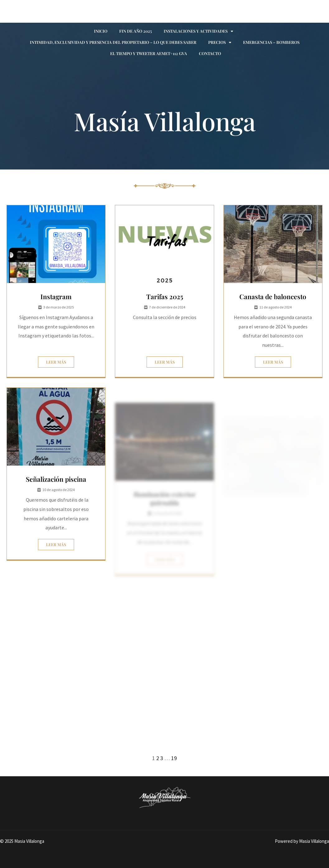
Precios (220, 42)
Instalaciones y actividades (198, 31)
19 (174, 758)
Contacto (210, 53)
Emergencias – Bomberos (271, 42)
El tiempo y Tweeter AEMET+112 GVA (149, 53)
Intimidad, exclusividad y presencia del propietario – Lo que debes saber (113, 42)
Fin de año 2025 (136, 31)
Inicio (101, 31)
